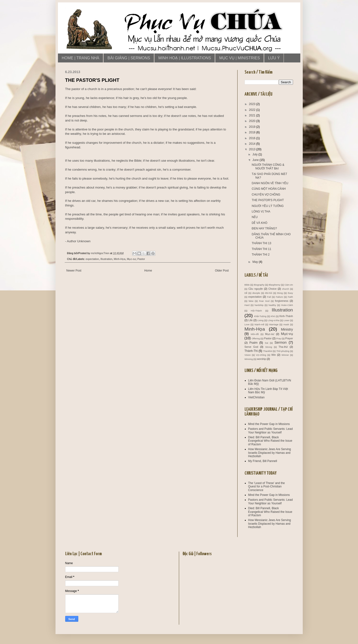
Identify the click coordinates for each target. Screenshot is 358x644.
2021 (253, 115)
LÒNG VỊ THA (261, 212)
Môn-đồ (255, 334)
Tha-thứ (283, 347)
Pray (279, 338)
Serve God (251, 347)
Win (274, 355)
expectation (92, 259)
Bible (247, 285)
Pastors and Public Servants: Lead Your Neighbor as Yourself (270, 431)
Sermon (280, 342)
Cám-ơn (289, 285)
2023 (253, 104)
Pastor (141, 259)
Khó (273, 316)
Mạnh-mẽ (259, 324)
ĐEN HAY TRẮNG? (264, 228)
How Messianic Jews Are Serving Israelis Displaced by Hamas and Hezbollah (270, 453)
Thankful (267, 351)
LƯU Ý (274, 58)
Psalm (253, 343)
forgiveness (282, 301)
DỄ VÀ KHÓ (259, 223)
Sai (266, 343)
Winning (249, 359)
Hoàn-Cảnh (287, 305)
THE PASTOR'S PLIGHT (268, 200)
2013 (253, 149)
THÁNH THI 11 (261, 249)
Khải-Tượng (260, 316)
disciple (256, 293)
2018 (253, 132)
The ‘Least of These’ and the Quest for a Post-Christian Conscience (267, 487)
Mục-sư (131, 259)
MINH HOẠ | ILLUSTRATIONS (185, 58)
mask (286, 324)
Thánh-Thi (251, 351)
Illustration (106, 259)
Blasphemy (274, 285)
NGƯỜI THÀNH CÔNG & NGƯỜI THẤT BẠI (268, 167)
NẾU (255, 217)
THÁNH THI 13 (261, 243)
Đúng (280, 293)
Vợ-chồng (261, 355)
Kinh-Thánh (286, 316)
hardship (259, 305)
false (251, 301)
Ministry (287, 329)
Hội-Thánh (256, 311)
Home (148, 271)
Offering (256, 338)
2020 (253, 121)
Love (247, 324)
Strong (269, 347)
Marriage (274, 324)
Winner (285, 355)
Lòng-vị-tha (274, 320)
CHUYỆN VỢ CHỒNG (266, 195)
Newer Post (74, 271)
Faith (290, 297)
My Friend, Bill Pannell (263, 461)
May (255, 262)
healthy (272, 305)
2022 (253, 110)
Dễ (246, 293)
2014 (253, 144)
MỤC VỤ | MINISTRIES (239, 58)
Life (251, 320)
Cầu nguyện (256, 289)
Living (260, 320)
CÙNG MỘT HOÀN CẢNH (269, 189)
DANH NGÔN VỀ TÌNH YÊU (270, 183)
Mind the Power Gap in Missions (269, 424)
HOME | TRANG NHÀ (81, 58)
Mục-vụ (287, 334)
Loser (286, 320)
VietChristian (256, 397)
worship (261, 359)
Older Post (222, 271)
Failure (279, 297)
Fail (269, 297)
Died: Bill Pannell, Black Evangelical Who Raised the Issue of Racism (270, 441)
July (255, 154)
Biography (259, 285)
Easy (290, 293)
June (256, 160)
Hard (247, 305)
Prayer (289, 338)
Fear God (264, 301)
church (286, 289)
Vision (248, 355)
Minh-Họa (120, 259)
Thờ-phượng (283, 351)
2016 (253, 138)
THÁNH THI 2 (261, 255)
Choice (272, 289)
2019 (253, 127)
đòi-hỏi (269, 293)
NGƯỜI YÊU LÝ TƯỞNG (268, 206)
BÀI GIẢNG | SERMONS (129, 58)
